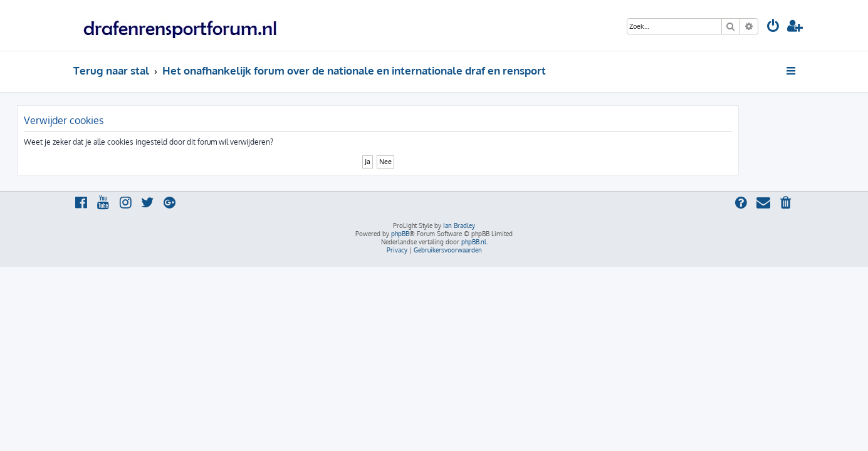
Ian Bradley (459, 225)
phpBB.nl (474, 242)
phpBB (400, 234)
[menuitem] (773, 27)
